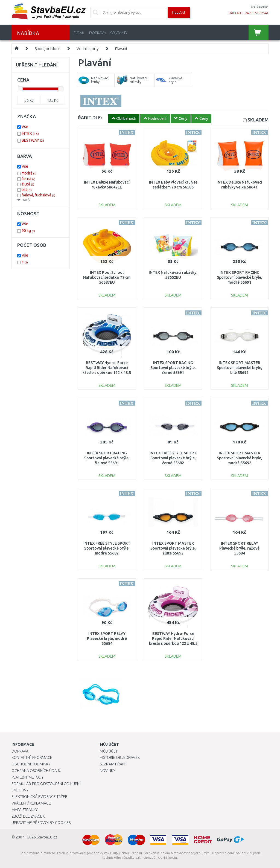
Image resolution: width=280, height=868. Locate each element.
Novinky (107, 771)
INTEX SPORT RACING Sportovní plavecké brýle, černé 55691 (173, 368)
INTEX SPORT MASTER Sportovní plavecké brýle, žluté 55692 (173, 548)
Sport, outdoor (47, 49)
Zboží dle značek (28, 816)
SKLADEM (258, 120)
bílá (27, 190)
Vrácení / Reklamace (31, 803)
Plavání (121, 49)
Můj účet (109, 751)
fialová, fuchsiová (38, 195)
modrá (29, 173)
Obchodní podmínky (31, 764)
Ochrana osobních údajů (37, 771)
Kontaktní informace (32, 757)
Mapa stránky (24, 810)
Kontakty (119, 33)
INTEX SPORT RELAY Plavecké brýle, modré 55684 (107, 638)
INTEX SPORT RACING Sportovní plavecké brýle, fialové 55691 (107, 458)
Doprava (98, 33)
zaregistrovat (257, 13)
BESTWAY (33, 140)
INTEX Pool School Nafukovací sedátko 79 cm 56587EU (107, 277)
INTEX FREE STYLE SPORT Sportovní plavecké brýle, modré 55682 (107, 548)
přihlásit (236, 13)
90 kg (28, 231)
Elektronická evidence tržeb (40, 797)
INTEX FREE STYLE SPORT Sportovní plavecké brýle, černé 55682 (173, 458)
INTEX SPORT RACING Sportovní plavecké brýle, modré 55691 (240, 277)
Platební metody (27, 777)
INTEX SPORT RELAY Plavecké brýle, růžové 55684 (239, 548)
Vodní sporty (88, 49)
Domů (80, 33)
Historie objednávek (120, 757)
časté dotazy (260, 7)
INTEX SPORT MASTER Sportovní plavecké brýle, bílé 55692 (240, 368)
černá (28, 179)
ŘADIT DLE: (90, 117)
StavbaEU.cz (47, 837)
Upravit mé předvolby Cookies (41, 823)
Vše (25, 127)
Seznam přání (113, 764)
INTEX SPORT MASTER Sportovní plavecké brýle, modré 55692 (240, 458)
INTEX (30, 133)
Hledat (179, 12)
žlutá (28, 184)
